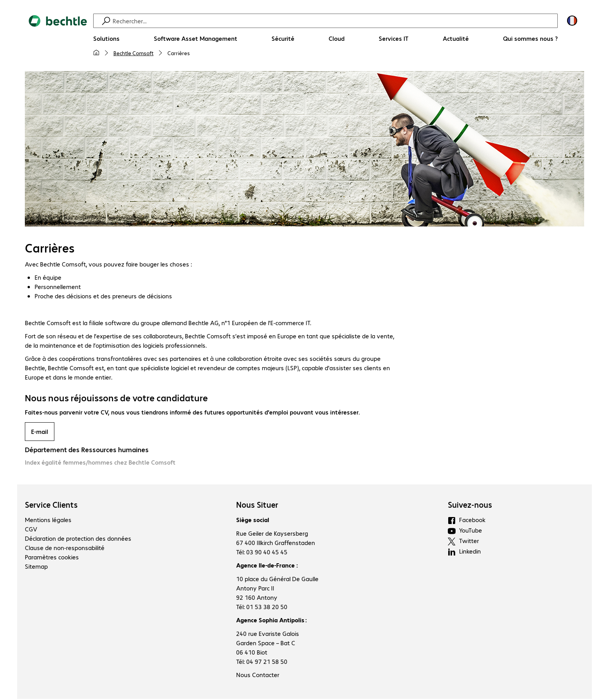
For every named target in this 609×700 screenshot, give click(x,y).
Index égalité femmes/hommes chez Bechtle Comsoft (100, 463)
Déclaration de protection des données (78, 539)
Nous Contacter (258, 676)
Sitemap (36, 567)
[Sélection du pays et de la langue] (572, 21)
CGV (31, 530)
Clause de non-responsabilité (65, 549)
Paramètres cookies (52, 558)
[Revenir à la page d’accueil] (58, 39)
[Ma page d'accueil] (96, 53)
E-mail (40, 433)
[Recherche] (334, 21)
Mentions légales (48, 521)
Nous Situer (257, 506)
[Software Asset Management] (196, 38)
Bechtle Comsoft (133, 53)
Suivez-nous (470, 506)
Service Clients (51, 506)
